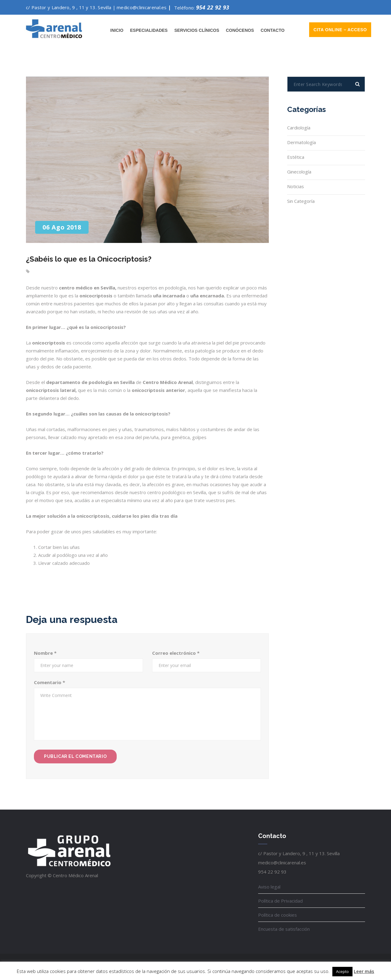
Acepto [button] (342, 971)
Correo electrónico (176, 653)
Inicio (117, 30)
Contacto (272, 30)
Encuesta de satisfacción (284, 929)
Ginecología (299, 172)
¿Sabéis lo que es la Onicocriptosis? (89, 259)
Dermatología (301, 142)
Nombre (45, 653)
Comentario (49, 682)
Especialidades (149, 30)
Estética (296, 157)
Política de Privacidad (280, 901)
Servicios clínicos (197, 30)
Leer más (364, 971)
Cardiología (299, 128)
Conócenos (240, 30)
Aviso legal (269, 887)
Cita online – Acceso (340, 30)
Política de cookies (278, 915)
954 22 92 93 (213, 7)
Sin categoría (301, 201)
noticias (296, 186)
